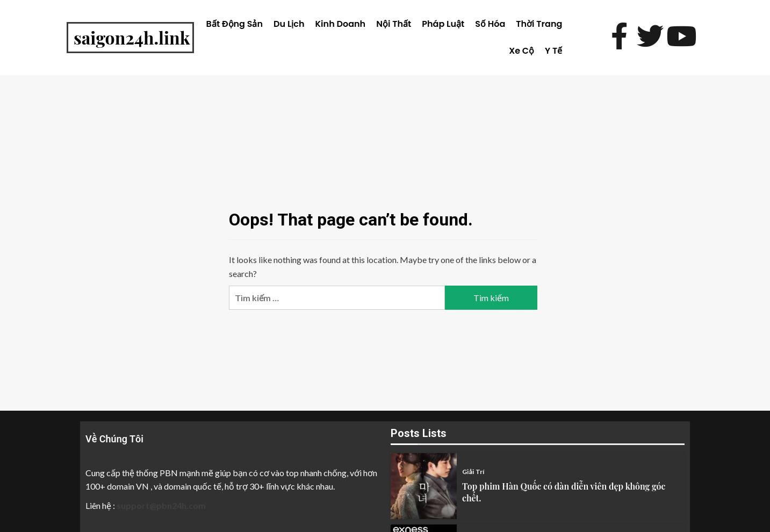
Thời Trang (539, 24)
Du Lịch (289, 24)
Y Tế (553, 51)
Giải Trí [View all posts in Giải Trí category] (473, 472)
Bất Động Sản (235, 24)
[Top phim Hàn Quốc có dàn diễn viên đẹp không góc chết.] (424, 486)
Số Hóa (490, 24)
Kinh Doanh (341, 24)
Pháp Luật (443, 24)
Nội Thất (394, 24)
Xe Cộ (521, 51)
